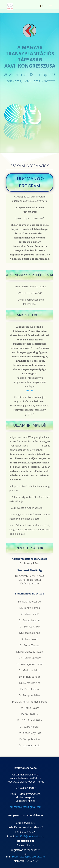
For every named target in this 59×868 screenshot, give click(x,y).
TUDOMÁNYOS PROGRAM (29, 182)
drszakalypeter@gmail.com (26, 807)
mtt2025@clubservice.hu (30, 836)
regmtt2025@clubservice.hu (28, 857)
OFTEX (30, 390)
